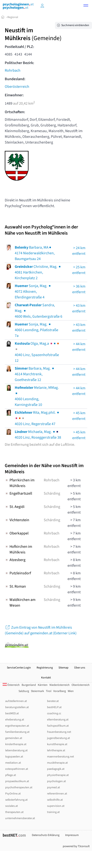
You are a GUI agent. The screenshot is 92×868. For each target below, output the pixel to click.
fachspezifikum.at (58, 726)
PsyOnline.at (13, 794)
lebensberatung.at (16, 750)
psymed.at (53, 787)
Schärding (52, 493)
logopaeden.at (14, 757)
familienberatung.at (17, 732)
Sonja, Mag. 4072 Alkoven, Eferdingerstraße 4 (33, 292)
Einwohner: (14, 95)
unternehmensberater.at (20, 818)
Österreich (11, 685)
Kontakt (46, 678)
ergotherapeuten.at (17, 726)
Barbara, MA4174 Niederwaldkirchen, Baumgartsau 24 (35, 253)
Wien (71, 691)
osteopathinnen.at (17, 769)
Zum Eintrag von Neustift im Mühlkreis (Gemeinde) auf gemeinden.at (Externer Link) (41, 630)
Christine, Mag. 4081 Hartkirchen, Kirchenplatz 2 (38, 272)
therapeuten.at (14, 812)
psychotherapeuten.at (19, 787)
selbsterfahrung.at (16, 800)
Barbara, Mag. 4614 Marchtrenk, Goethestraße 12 (35, 374)
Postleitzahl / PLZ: (19, 47)
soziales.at (12, 806)
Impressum (72, 835)
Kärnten (43, 685)
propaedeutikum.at (17, 781)
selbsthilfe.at (55, 800)
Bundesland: (15, 79)
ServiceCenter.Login (19, 668)
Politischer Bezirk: (19, 63)
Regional (13, 17)
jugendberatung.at (58, 738)
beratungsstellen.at (17, 707)
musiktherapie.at (57, 763)
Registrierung (45, 668)
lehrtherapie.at (56, 750)
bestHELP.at (54, 707)
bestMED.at (12, 713)
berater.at (53, 701)
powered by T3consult (76, 846)
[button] (86, 6)
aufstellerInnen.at (16, 701)
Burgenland (29, 685)
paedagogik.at (56, 769)
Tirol (49, 691)
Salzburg (24, 691)
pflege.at (11, 775)
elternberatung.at (58, 720)
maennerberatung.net (61, 757)
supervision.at (56, 806)
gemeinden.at (14, 738)
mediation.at (13, 763)
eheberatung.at (15, 720)
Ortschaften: (15, 112)
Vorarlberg (60, 691)
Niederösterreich (60, 685)
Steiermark (37, 691)
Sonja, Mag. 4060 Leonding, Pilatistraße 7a (36, 330)
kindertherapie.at (16, 744)
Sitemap (63, 668)
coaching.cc (54, 713)
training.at (53, 812)
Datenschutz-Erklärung (46, 835)
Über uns (80, 668)
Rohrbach (13, 70)
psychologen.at (56, 781)
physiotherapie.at (58, 775)
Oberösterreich (17, 87)
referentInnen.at (57, 794)
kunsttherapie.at (57, 744)
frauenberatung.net (59, 732)
